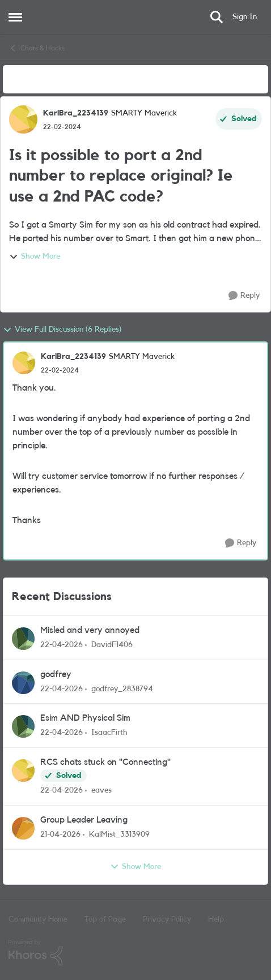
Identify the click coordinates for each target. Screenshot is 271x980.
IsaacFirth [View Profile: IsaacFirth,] (109, 733)
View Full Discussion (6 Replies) (62, 330)
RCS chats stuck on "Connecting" (105, 762)
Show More (35, 257)
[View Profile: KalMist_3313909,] (23, 828)
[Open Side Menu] (15, 17)
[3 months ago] (62, 645)
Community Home (38, 919)
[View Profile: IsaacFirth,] (23, 726)
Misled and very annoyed (90, 630)
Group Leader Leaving (84, 820)
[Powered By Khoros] (135, 953)
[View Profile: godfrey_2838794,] (23, 683)
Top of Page (105, 919)
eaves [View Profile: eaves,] (101, 790)
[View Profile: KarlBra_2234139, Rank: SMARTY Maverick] (23, 119)
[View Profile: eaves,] (23, 771)
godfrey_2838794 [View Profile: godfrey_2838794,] (122, 688)
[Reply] (244, 296)
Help (216, 919)
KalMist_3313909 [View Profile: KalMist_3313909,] (119, 835)
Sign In (245, 17)
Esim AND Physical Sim (85, 718)
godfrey (56, 674)
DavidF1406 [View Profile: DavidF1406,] (112, 645)
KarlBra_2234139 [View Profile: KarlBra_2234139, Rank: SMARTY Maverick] (76, 113)
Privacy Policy (167, 919)
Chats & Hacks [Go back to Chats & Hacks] (37, 48)
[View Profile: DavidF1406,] (23, 639)
